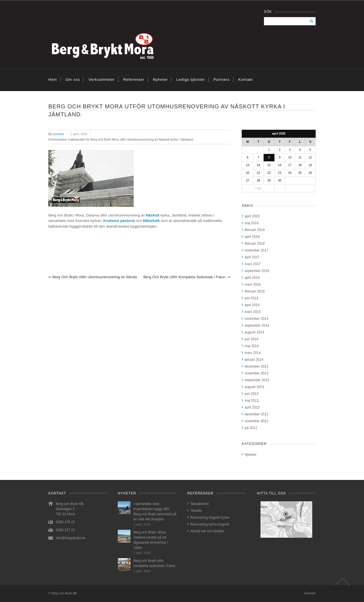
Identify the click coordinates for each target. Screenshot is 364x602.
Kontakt (246, 80)
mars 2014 (253, 353)
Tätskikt (196, 511)
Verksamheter (102, 80)
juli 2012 (251, 428)
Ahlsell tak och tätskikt (207, 531)
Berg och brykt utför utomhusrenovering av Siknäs (93, 277)
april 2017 (252, 257)
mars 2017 (253, 264)
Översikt (310, 593)
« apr (258, 188)
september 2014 (257, 325)
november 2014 (256, 319)
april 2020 (252, 216)
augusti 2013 (254, 387)
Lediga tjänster (191, 80)
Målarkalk (151, 221)
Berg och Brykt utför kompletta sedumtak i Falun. (187, 277)
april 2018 (252, 237)
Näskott (153, 215)
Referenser (134, 80)
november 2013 (256, 373)
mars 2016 (253, 284)
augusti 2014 (254, 332)
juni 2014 (252, 339)
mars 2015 (253, 312)
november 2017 (256, 250)
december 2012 (256, 414)
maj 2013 (252, 401)
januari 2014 (254, 360)
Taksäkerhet (199, 504)
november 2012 (256, 421)
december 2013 (256, 366)
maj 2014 (252, 346)
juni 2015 (252, 298)
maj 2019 (252, 223)
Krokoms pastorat (119, 221)
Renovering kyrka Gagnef (210, 524)
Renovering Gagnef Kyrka (210, 518)
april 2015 (252, 305)
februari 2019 (255, 230)
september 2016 (257, 271)
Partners (222, 80)
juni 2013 (252, 394)
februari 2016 (255, 291)
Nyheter (161, 80)
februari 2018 (255, 244)
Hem (53, 80)
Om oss (73, 80)
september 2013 (257, 380)
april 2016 (252, 278)
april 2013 (252, 407)
